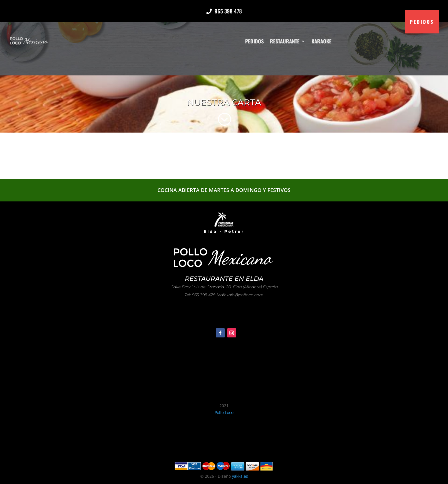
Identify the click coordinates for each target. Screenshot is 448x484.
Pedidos (254, 41)
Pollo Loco (224, 412)
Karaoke (321, 41)
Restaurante (285, 41)
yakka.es (240, 476)
